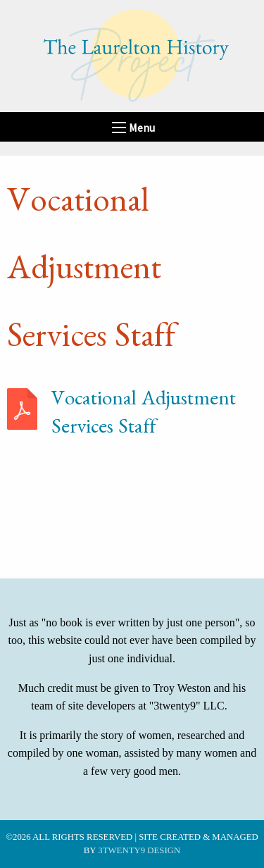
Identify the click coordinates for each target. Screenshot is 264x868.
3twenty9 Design (139, 850)
